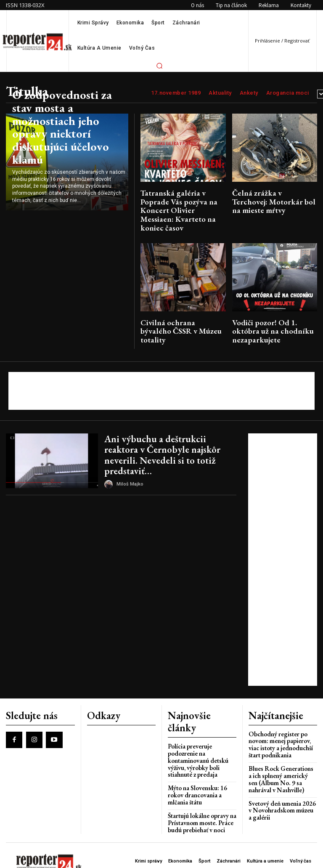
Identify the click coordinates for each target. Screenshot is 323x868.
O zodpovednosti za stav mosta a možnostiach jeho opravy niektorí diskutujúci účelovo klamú (65, 146)
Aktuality (220, 93)
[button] (159, 66)
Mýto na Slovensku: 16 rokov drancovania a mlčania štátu (202, 737)
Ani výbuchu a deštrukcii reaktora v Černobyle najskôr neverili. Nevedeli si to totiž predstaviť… (169, 427)
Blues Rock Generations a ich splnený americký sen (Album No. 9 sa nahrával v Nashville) (280, 743)
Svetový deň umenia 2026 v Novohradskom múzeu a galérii (280, 772)
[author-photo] (110, 449)
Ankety (249, 93)
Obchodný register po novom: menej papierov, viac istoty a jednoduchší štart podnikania (281, 712)
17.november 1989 (176, 93)
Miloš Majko (130, 448)
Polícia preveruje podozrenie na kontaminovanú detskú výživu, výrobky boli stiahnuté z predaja (202, 712)
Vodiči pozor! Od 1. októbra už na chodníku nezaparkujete (272, 309)
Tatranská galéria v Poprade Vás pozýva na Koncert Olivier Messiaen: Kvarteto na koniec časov (182, 203)
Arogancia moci (288, 93)
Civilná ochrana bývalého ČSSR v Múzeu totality (182, 309)
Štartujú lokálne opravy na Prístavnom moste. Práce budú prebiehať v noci (199, 760)
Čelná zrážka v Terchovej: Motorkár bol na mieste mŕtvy (271, 196)
